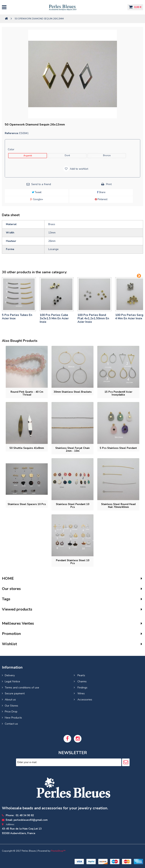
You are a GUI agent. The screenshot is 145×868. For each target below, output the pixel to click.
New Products (13, 718)
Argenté (28, 156)
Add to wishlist (79, 169)
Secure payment (15, 693)
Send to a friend (41, 184)
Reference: (12, 133)
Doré (67, 155)
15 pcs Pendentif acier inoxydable (118, 393)
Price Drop (11, 712)
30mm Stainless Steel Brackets (73, 392)
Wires (81, 693)
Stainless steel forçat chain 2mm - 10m (72, 450)
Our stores (11, 589)
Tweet (37, 192)
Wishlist (9, 644)
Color (11, 149)
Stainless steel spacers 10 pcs (27, 504)
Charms (82, 681)
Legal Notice (12, 681)
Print (109, 184)
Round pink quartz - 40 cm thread (27, 393)
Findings (82, 688)
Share (101, 192)
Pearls (81, 675)
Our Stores (11, 706)
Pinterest (101, 199)
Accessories (84, 700)
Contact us (11, 724)
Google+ (37, 199)
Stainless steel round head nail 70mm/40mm (118, 506)
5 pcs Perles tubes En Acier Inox (17, 317)
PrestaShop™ (58, 851)
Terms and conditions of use (22, 688)
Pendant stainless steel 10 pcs (73, 562)
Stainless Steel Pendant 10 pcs (73, 506)
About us (10, 700)
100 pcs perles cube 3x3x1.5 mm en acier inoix (54, 318)
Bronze (107, 155)
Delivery (10, 675)
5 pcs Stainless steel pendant (118, 448)
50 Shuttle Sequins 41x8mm (27, 448)
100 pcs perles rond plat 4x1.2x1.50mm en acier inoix (93, 318)
